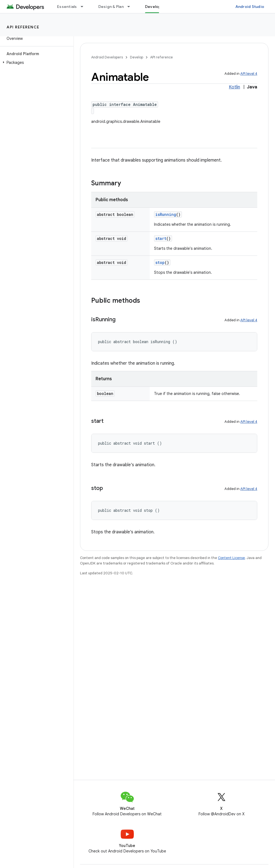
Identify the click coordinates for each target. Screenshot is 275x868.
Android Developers (107, 57)
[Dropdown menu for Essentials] (84, 7)
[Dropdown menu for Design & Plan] (131, 7)
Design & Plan (111, 7)
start (161, 238)
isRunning (166, 214)
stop (160, 262)
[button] (36, 63)
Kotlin (234, 87)
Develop (137, 57)
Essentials (67, 7)
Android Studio (250, 7)
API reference (23, 27)
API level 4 (249, 74)
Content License (231, 558)
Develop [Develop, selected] (153, 7)
